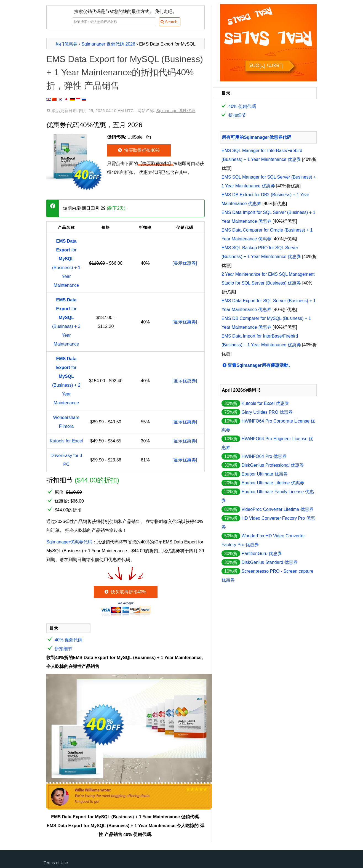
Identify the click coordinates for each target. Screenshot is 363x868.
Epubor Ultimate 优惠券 (264, 474)
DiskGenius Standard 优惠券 (269, 562)
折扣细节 (63, 649)
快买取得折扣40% (138, 150)
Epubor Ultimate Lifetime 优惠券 (273, 483)
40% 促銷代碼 (68, 640)
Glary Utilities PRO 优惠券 (267, 412)
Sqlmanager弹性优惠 (176, 111)
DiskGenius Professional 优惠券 (273, 465)
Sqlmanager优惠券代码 (69, 542)
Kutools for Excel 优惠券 (265, 403)
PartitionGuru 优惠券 (262, 554)
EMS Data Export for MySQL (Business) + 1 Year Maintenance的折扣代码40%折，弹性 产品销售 (125, 72)
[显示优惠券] (185, 263)
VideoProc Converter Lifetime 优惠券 (277, 509)
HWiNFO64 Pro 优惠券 (264, 456)
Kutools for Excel (66, 441)
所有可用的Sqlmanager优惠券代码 (257, 137)
